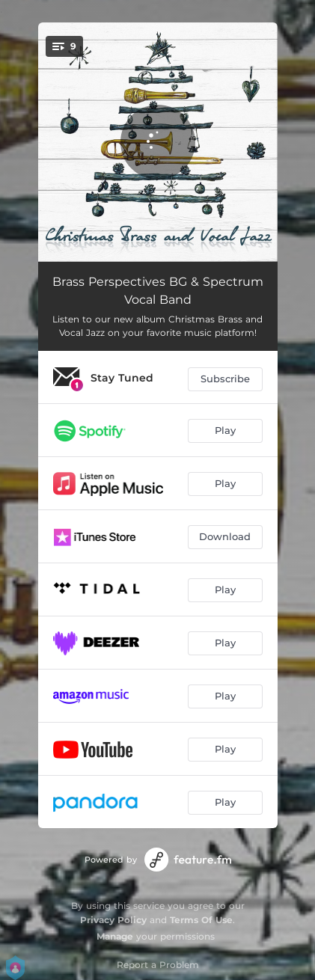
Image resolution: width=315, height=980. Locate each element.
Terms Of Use (201, 920)
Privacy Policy (113, 920)
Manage (115, 936)
